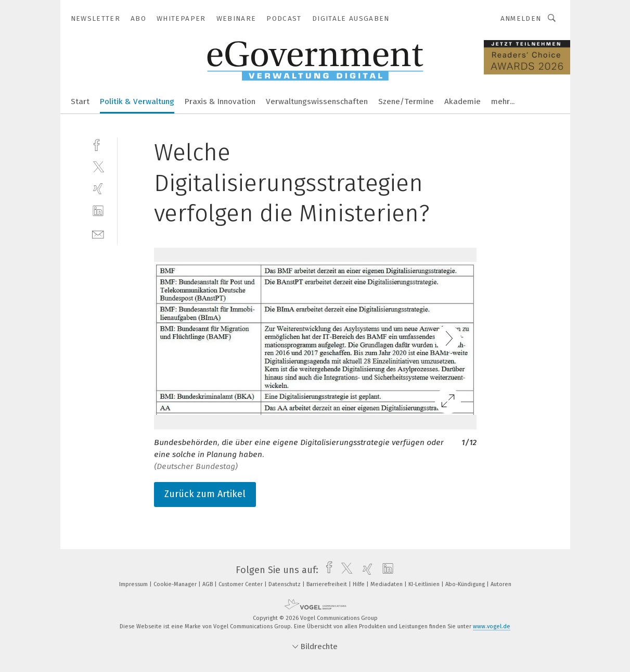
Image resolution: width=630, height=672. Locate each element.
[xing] (98, 189)
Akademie (462, 102)
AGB (208, 584)
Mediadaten (387, 584)
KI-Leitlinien (425, 584)
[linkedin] (98, 211)
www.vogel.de (492, 626)
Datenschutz (285, 584)
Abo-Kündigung (466, 584)
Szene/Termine (406, 102)
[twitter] (98, 166)
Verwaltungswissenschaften (317, 102)
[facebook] (98, 144)
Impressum (134, 584)
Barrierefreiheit (327, 584)
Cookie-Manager (176, 584)
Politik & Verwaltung (137, 102)
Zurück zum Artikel (205, 494)
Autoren (501, 584)
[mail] (98, 233)
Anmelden (521, 18)
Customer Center (241, 584)
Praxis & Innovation (220, 102)
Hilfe (359, 584)
